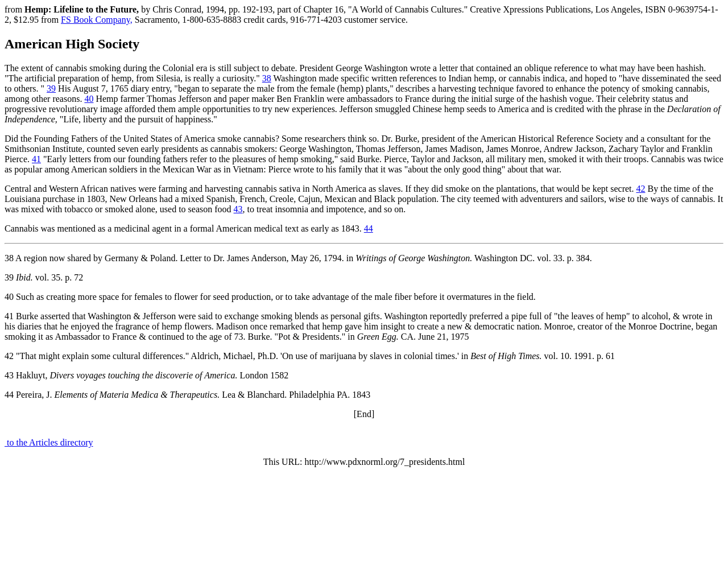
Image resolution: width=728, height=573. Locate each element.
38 (267, 78)
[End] (364, 414)
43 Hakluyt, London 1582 (146, 375)
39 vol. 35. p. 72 (44, 277)
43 (238, 209)
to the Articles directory (49, 442)
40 (89, 99)
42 (641, 189)
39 (51, 88)
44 (369, 228)
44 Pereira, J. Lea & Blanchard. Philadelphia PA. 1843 (187, 395)
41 (36, 159)
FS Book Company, (97, 20)
